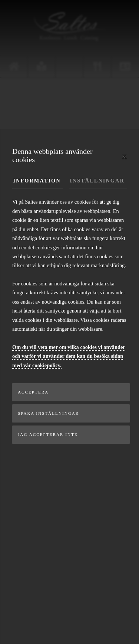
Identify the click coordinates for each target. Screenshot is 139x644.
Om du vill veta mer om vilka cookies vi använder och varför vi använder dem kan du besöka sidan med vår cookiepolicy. (69, 356)
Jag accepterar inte (48, 434)
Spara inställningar (48, 413)
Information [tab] (37, 181)
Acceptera (33, 392)
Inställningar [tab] (97, 181)
